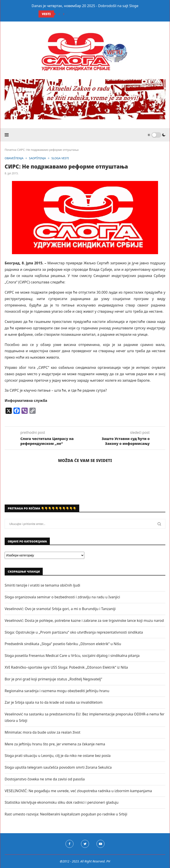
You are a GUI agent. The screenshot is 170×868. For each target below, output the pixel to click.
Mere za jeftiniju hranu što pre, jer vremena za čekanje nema (55, 744)
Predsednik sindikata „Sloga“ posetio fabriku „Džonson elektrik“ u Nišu (63, 644)
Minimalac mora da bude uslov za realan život (42, 732)
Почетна (11, 150)
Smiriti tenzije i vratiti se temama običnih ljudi (42, 585)
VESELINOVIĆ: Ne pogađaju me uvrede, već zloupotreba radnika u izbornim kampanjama (78, 791)
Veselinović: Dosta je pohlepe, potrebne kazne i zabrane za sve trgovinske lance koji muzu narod (84, 621)
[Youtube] (100, 844)
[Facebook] (70, 844)
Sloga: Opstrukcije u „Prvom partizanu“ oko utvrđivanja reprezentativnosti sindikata (74, 632)
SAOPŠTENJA (38, 158)
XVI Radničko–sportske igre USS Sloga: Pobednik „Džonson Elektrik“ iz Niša (66, 667)
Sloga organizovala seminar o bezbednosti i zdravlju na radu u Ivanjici (62, 597)
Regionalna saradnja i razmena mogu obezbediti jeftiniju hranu (57, 691)
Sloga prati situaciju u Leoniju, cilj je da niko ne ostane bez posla (58, 756)
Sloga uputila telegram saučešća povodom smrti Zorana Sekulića (58, 767)
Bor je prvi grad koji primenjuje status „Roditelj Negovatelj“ (53, 679)
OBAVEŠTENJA (14, 158)
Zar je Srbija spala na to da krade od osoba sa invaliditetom (54, 702)
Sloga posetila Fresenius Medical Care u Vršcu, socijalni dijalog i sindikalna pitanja (72, 656)
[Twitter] (85, 844)
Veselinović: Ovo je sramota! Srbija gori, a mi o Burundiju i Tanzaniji (60, 609)
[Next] (64, 14)
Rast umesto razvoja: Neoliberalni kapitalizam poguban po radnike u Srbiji (66, 814)
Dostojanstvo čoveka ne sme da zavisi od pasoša (45, 779)
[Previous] (59, 14)
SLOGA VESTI (60, 158)
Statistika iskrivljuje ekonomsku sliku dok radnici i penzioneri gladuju (62, 802)
